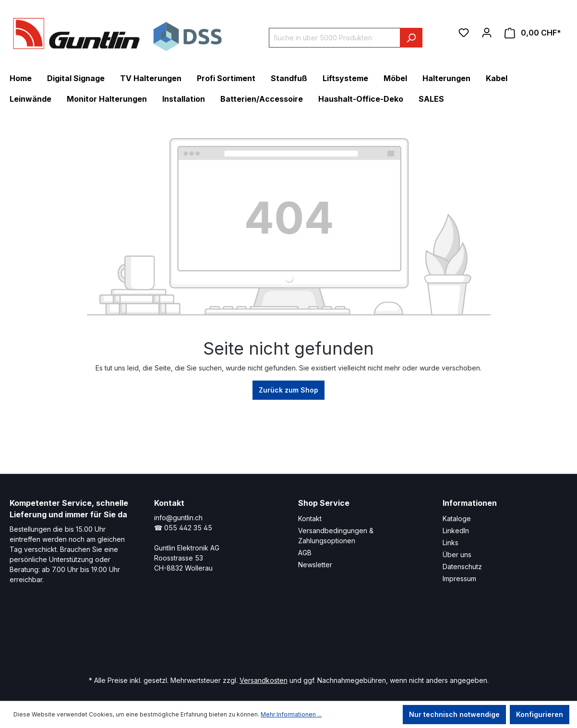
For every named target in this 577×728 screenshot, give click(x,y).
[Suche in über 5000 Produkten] (335, 38)
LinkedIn (456, 531)
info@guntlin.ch (178, 518)
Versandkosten (264, 680)
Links (451, 543)
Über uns (457, 555)
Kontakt (310, 519)
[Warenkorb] (533, 33)
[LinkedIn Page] (241, 639)
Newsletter (315, 565)
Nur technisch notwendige (454, 714)
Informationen (470, 503)
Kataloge (457, 519)
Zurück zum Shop (288, 390)
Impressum (459, 579)
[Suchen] (411, 38)
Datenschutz (462, 567)
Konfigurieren (540, 714)
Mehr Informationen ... (291, 714)
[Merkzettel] (464, 33)
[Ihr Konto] (487, 33)
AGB (305, 553)
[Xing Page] (270, 639)
